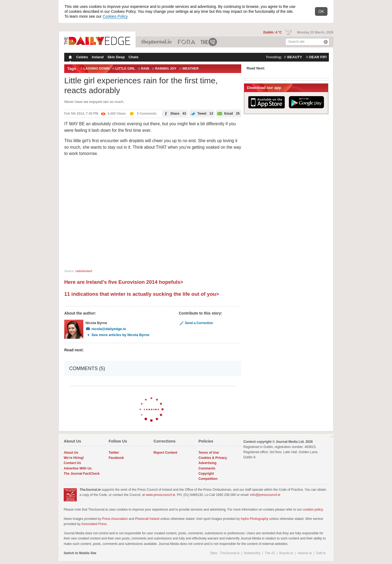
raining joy (166, 69)
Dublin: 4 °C (273, 32)
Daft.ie (321, 553)
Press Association (115, 519)
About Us (71, 453)
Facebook (116, 458)
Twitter (114, 453)
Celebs (82, 57)
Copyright (206, 474)
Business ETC (187, 42)
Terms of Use (209, 453)
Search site (296, 42)
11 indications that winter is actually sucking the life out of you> (142, 294)
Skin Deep (116, 57)
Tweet (201, 113)
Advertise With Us (78, 468)
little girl (125, 69)
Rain (145, 69)
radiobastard (84, 271)
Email (228, 113)
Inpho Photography (254, 519)
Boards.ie (286, 553)
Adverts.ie (304, 553)
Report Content (165, 453)
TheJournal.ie (157, 42)
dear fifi (318, 57)
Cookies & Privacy (213, 458)
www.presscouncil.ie (160, 495)
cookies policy (313, 510)
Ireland (98, 57)
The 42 (209, 42)
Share (174, 113)
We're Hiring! (74, 458)
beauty (295, 57)
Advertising (207, 463)
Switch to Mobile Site (80, 553)
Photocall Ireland (147, 519)
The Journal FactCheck (82, 474)
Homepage (70, 58)
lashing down (97, 69)
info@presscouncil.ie (265, 495)
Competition (208, 479)
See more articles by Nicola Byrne (117, 335)
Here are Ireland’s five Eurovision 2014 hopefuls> (124, 282)
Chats (134, 57)
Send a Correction (196, 323)
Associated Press (94, 524)
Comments (207, 468)
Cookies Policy (115, 16)
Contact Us (72, 463)
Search (326, 42)
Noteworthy (252, 553)
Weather (191, 69)
